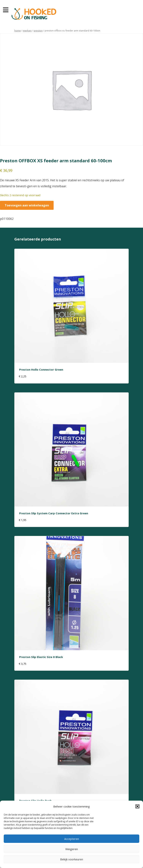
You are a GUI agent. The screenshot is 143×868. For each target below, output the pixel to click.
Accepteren (72, 839)
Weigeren (72, 849)
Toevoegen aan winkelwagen (27, 205)
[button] (137, 806)
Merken (27, 31)
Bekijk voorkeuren (72, 859)
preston (38, 31)
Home (18, 31)
